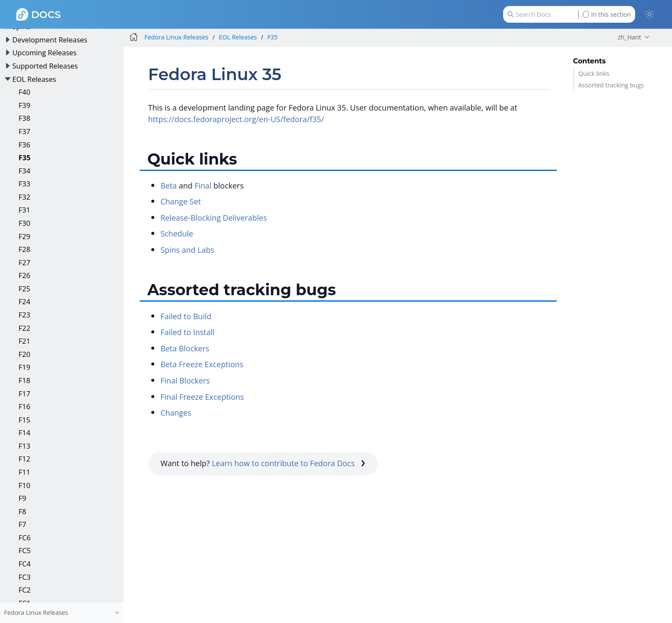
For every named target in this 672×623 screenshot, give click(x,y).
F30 (24, 223)
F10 (24, 485)
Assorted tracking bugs (611, 85)
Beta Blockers (185, 348)
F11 (24, 472)
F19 (24, 367)
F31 (24, 210)
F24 (24, 301)
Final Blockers (185, 380)
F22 (24, 328)
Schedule (177, 234)
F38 (24, 118)
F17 (24, 394)
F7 (22, 524)
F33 (24, 184)
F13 (24, 446)
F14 (24, 433)
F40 (24, 92)
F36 (24, 145)
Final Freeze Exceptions (202, 397)
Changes (176, 413)
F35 (24, 157)
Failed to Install (187, 332)
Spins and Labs (187, 250)
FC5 (24, 550)
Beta (168, 186)
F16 (24, 406)
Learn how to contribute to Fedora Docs (288, 463)
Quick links (594, 73)
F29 (24, 236)
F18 (24, 380)
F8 (22, 511)
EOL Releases (34, 79)
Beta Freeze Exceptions (202, 364)
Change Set (180, 201)
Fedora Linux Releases (176, 37)
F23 (24, 315)
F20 (24, 354)
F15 (24, 420)
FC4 (24, 564)
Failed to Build (186, 316)
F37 (24, 131)
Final (203, 186)
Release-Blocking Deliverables (213, 218)
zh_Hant (630, 37)
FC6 (24, 538)
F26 (24, 275)
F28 (24, 249)
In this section (607, 14)
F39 (24, 105)
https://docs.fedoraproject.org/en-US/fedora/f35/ (236, 119)
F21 (24, 341)
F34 (24, 171)
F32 (24, 197)
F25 (24, 289)
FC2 (24, 590)
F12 (24, 459)
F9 (22, 498)
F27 (24, 262)
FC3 (24, 577)
